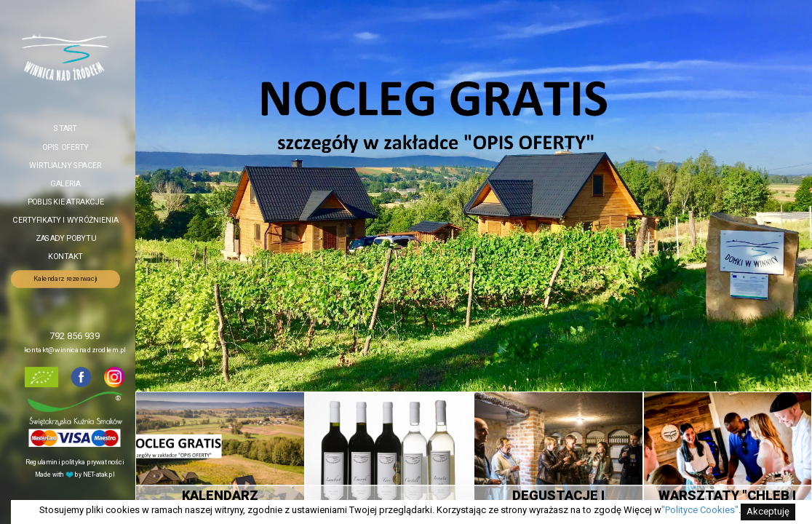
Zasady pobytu (65, 238)
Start (65, 128)
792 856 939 (75, 337)
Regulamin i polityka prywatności (75, 462)
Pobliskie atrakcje (66, 202)
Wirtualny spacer (65, 165)
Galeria (65, 183)
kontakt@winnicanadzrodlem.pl (75, 350)
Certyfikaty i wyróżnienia (65, 220)
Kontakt (65, 257)
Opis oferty (65, 147)
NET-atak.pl (99, 475)
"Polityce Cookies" (700, 510)
